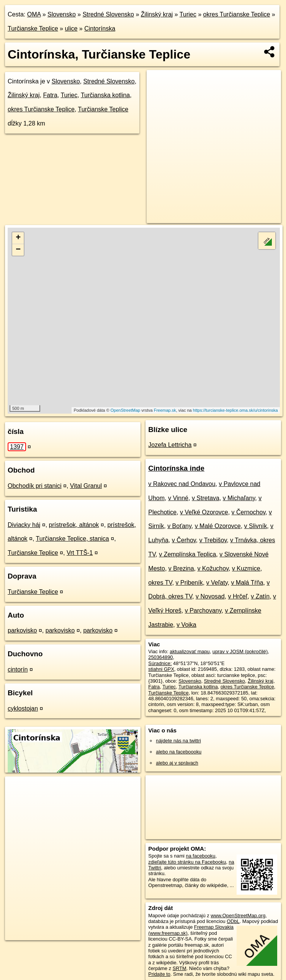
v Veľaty (217, 583)
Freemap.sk (165, 410)
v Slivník (256, 526)
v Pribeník (189, 583)
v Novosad (210, 596)
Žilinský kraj (157, 14)
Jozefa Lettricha (170, 445)
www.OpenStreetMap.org (238, 916)
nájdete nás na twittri (178, 741)
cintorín (18, 669)
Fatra (50, 95)
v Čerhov (184, 540)
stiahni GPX (161, 669)
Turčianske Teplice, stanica (73, 539)
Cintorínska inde (176, 468)
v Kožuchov (213, 568)
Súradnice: (160, 663)
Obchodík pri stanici (35, 486)
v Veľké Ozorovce (204, 512)
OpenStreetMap (126, 410)
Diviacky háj (24, 525)
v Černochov (249, 512)
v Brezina (181, 568)
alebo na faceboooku (179, 752)
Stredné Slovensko (108, 14)
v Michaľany (239, 498)
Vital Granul (86, 486)
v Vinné (178, 498)
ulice (71, 29)
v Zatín (260, 596)
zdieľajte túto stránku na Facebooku (187, 862)
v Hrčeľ (238, 596)
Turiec (188, 14)
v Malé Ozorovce (218, 526)
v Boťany (179, 526)
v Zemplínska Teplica (187, 554)
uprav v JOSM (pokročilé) (240, 651)
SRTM (180, 968)
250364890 (160, 657)
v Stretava (206, 498)
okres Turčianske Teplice (237, 14)
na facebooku (201, 856)
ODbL (233, 921)
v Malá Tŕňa (247, 583)
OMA (34, 14)
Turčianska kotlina (105, 95)
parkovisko (22, 630)
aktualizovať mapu (190, 651)
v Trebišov (213, 540)
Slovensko (62, 14)
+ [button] (18, 238)
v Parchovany (203, 611)
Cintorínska (100, 29)
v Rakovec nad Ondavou (182, 484)
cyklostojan (23, 709)
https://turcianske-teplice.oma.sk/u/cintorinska (235, 410)
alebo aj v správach (177, 763)
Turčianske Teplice (33, 29)
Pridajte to (159, 974)
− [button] (18, 250)
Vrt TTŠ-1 (80, 553)
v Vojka (186, 625)
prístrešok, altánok (74, 525)
